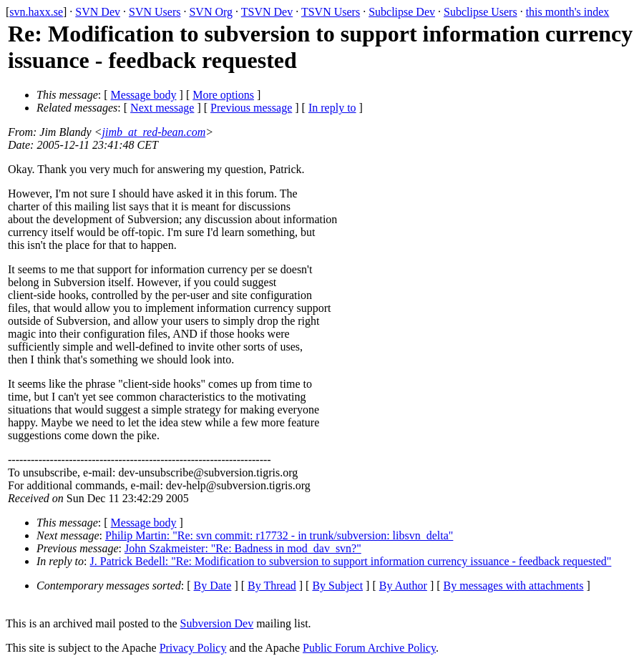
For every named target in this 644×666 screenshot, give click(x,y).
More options (223, 95)
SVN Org (211, 12)
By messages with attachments (514, 586)
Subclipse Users (480, 12)
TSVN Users (331, 12)
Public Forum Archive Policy (369, 648)
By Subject (337, 586)
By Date (213, 586)
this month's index (568, 12)
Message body (144, 95)
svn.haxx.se (36, 12)
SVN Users (155, 12)
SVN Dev (98, 12)
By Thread (272, 586)
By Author (403, 586)
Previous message (251, 108)
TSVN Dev (267, 12)
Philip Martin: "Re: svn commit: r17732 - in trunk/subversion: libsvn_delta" (279, 535)
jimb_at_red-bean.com (154, 132)
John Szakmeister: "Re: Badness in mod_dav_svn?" (243, 548)
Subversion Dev (217, 623)
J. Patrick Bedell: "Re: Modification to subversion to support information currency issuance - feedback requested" (351, 561)
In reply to (332, 108)
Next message (162, 108)
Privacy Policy (193, 648)
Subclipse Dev (402, 12)
